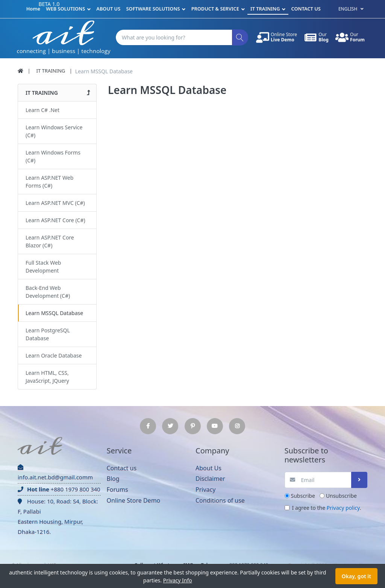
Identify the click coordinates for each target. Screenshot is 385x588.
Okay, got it (356, 576)
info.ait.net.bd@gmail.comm (55, 473)
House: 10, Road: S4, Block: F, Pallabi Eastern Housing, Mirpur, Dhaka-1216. (58, 516)
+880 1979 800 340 (59, 489)
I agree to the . (327, 508)
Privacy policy (343, 508)
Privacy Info (178, 580)
